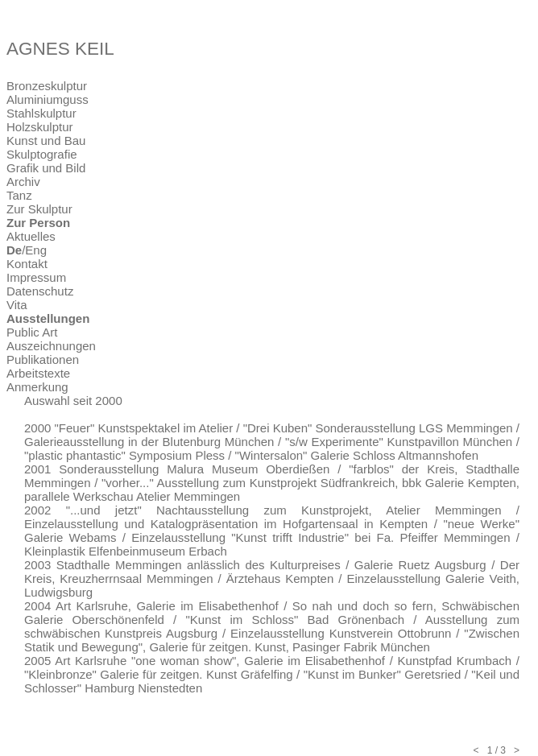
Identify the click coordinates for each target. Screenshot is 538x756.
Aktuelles (31, 236)
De (14, 250)
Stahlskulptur (41, 113)
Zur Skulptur (39, 209)
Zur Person (38, 223)
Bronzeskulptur (47, 86)
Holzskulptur (40, 127)
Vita (17, 305)
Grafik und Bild (46, 168)
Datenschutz (40, 291)
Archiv (23, 182)
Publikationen (43, 359)
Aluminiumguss (48, 99)
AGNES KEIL (60, 49)
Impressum (36, 277)
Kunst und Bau (46, 140)
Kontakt (27, 264)
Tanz (19, 195)
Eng (36, 250)
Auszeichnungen (51, 346)
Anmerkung (37, 387)
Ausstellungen (48, 318)
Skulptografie (42, 154)
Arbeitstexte (38, 373)
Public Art (32, 332)
